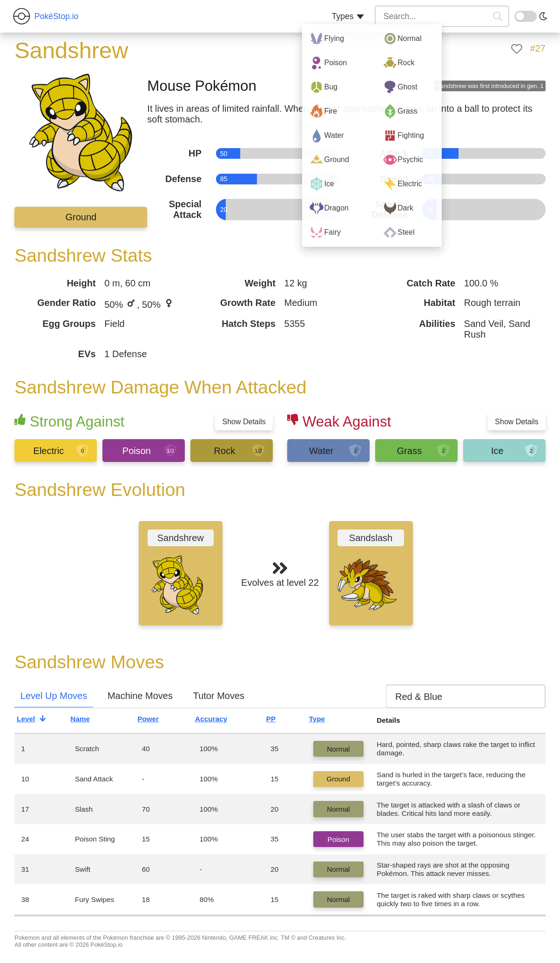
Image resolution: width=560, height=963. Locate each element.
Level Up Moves (54, 696)
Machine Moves (140, 696)
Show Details (244, 422)
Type (325, 720)
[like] (517, 49)
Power (156, 720)
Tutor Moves (219, 696)
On (520, 15)
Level (34, 720)
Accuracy (219, 720)
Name (88, 720)
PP (279, 720)
